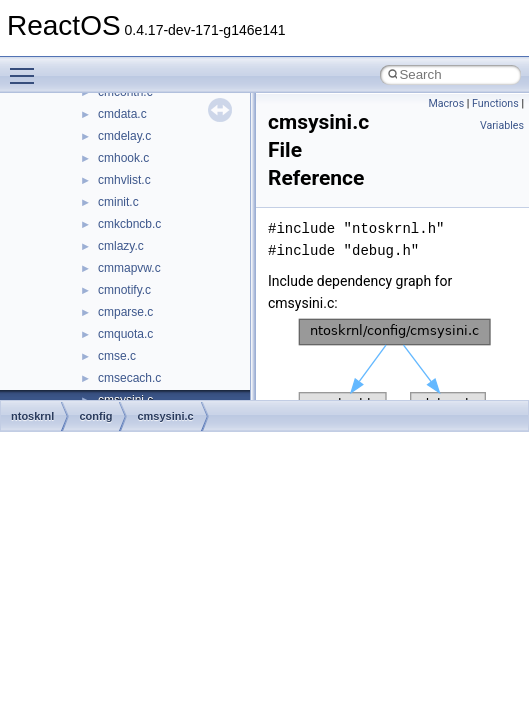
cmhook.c (123, 158)
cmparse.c (125, 312)
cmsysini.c (165, 416)
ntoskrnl (32, 416)
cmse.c (117, 356)
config (95, 416)
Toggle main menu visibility (27, 67)
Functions (495, 103)
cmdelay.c (124, 136)
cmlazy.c (121, 246)
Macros (446, 103)
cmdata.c (122, 114)
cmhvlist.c (124, 180)
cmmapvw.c (129, 268)
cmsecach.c (129, 378)
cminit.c (118, 202)
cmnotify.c (124, 290)
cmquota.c (125, 334)
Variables (502, 125)
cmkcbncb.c (129, 224)
